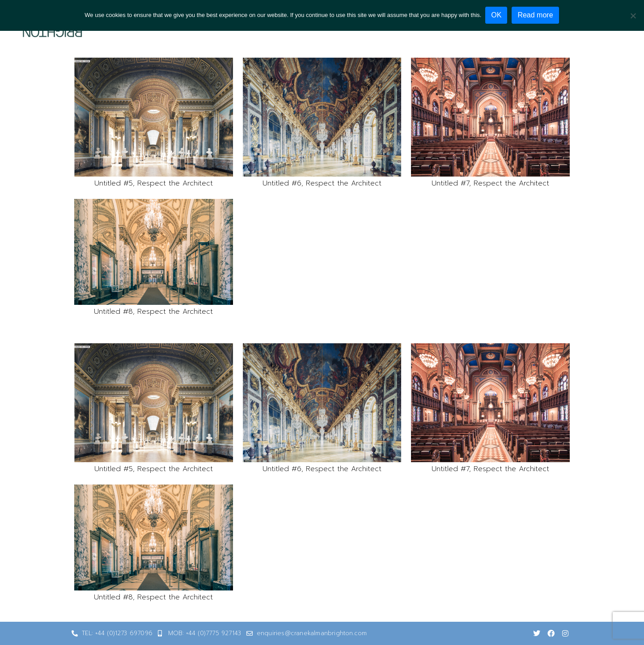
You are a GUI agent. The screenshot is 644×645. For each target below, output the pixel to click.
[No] (633, 15)
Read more (536, 15)
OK (497, 15)
